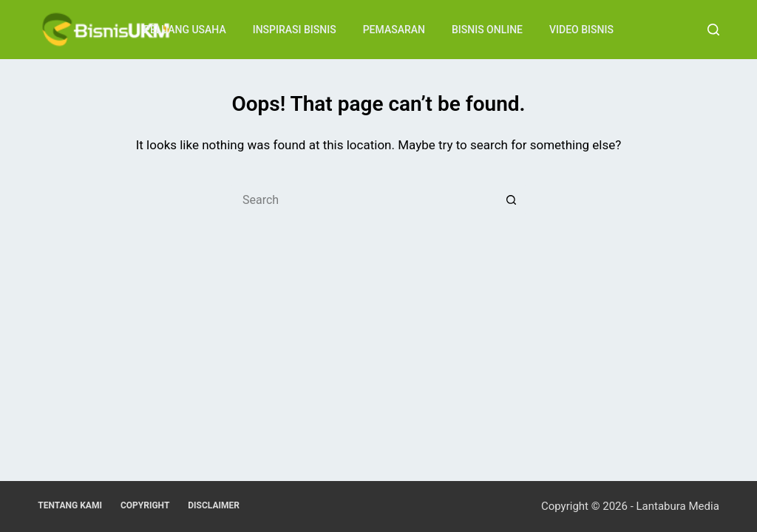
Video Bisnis (581, 30)
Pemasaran (394, 30)
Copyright (145, 505)
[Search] (713, 30)
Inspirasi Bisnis (295, 30)
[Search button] (512, 199)
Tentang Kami (70, 505)
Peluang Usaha (185, 30)
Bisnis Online (487, 30)
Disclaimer (214, 505)
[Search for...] (364, 199)
